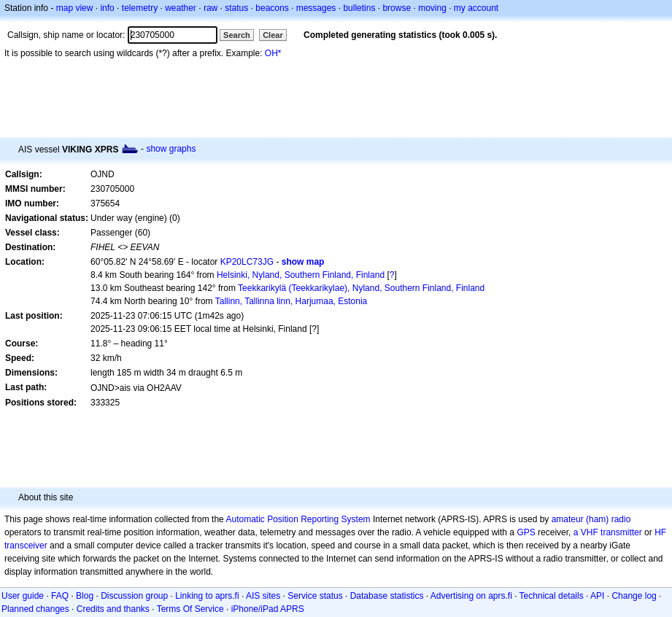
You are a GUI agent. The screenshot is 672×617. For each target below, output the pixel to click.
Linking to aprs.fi (207, 596)
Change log (634, 596)
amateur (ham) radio (591, 519)
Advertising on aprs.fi (471, 596)
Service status (315, 596)
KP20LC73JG (247, 262)
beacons (272, 8)
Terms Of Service (190, 609)
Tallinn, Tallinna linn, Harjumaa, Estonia (291, 301)
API (597, 596)
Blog (85, 596)
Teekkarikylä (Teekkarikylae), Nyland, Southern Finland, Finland (361, 288)
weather (181, 8)
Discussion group (134, 596)
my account (476, 8)
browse (397, 8)
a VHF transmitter (608, 532)
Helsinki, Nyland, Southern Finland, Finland (301, 275)
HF (660, 532)
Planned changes (35, 609)
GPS (526, 532)
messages (316, 8)
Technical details (552, 596)
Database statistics (387, 596)
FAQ (60, 596)
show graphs (171, 149)
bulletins (359, 8)
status (236, 8)
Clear (273, 35)
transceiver (26, 546)
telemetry (140, 8)
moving (432, 8)
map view (75, 8)
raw (211, 8)
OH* (273, 53)
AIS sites (263, 596)
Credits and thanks (113, 609)
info (107, 8)
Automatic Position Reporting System (298, 519)
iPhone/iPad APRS (268, 609)
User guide (23, 596)
